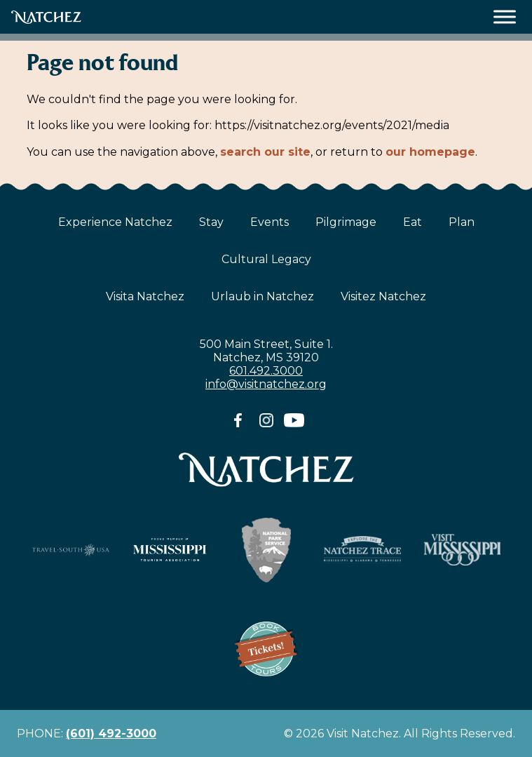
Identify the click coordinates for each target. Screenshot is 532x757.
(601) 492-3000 (111, 733)
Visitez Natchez (383, 296)
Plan (462, 222)
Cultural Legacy (266, 259)
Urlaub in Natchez (262, 296)
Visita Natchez (145, 296)
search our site (265, 152)
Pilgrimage (346, 222)
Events (270, 222)
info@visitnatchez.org (266, 384)
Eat (412, 222)
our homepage (430, 152)
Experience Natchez (115, 222)
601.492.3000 (266, 371)
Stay (211, 222)
